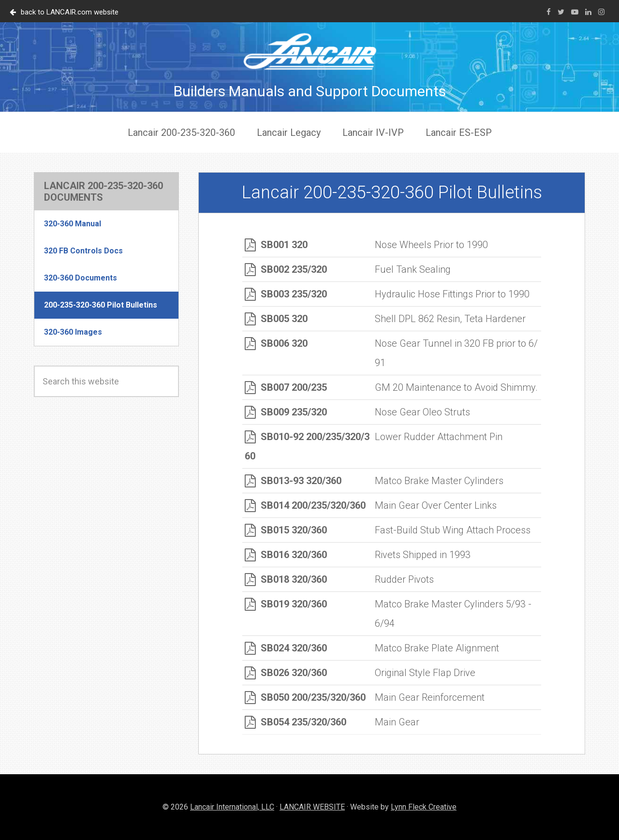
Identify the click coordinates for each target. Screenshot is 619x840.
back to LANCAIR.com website (64, 12)
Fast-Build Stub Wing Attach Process (453, 530)
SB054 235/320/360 (295, 722)
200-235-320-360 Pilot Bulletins (101, 305)
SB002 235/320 (286, 269)
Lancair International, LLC (232, 807)
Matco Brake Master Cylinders (439, 481)
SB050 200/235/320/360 (305, 697)
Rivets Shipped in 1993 (423, 555)
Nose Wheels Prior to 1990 (431, 245)
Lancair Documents (309, 51)
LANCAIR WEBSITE (312, 807)
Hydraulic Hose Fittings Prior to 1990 (452, 294)
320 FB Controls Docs (83, 251)
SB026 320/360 (286, 673)
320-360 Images (73, 332)
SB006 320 (276, 343)
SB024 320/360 (286, 648)
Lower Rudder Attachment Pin (439, 437)
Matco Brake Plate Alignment (437, 648)
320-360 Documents (81, 278)
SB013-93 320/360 (293, 481)
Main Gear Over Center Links (436, 505)
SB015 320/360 (286, 530)
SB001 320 (276, 245)
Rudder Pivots (404, 579)
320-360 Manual (73, 224)
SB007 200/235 (286, 387)
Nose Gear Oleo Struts (422, 412)
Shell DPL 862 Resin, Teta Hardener (450, 319)
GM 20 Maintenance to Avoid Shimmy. (456, 387)
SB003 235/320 (286, 294)
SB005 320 (276, 319)
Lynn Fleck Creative (424, 807)
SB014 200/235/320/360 (305, 505)
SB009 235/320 (286, 412)
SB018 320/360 (286, 579)
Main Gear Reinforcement (430, 697)
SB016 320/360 (286, 555)
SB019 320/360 (286, 604)
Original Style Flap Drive (425, 673)
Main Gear (397, 722)
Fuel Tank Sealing (413, 269)
